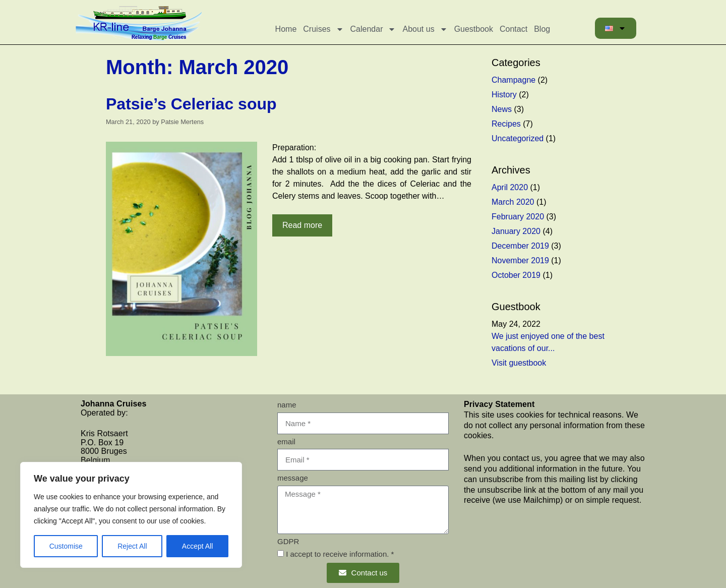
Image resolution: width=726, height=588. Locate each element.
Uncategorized (518, 138)
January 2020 (516, 231)
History (504, 95)
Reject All (132, 546)
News (502, 109)
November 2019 (520, 260)
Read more (302, 225)
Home (286, 29)
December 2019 (520, 246)
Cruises (323, 29)
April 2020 (510, 187)
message (293, 478)
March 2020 (513, 202)
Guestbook (474, 29)
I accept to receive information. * (340, 554)
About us (425, 29)
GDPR (288, 541)
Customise (66, 546)
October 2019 (516, 275)
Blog (542, 29)
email (286, 442)
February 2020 (518, 217)
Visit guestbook (519, 363)
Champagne (513, 80)
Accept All (197, 546)
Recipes (506, 124)
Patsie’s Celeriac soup (191, 104)
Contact (513, 29)
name (287, 405)
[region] (131, 515)
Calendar (373, 29)
